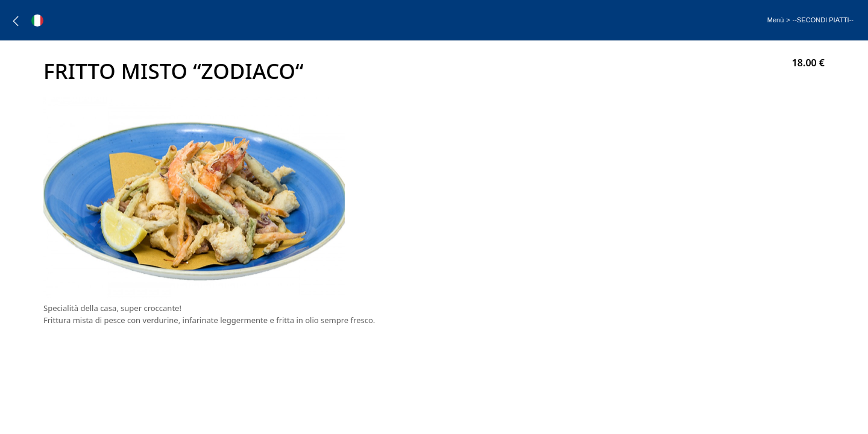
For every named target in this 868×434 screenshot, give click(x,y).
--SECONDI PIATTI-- (823, 20)
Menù (776, 20)
